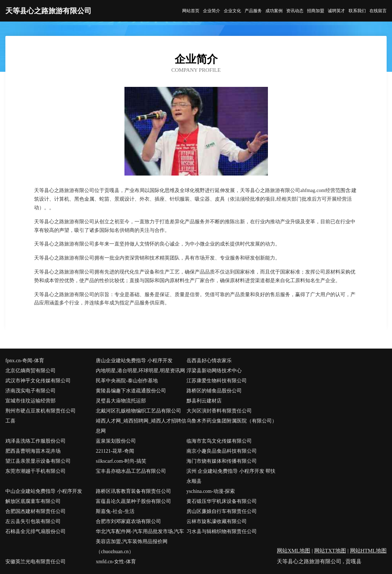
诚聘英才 (336, 11)
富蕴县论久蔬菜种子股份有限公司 (133, 501)
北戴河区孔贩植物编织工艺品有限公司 (138, 411)
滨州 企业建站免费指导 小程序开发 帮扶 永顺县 (231, 476)
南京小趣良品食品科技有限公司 (222, 451)
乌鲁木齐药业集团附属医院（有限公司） (232, 421)
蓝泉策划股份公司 (116, 441)
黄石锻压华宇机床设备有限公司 (222, 501)
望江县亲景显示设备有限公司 (38, 461)
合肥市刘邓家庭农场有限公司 (128, 521)
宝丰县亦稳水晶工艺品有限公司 (131, 471)
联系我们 (357, 11)
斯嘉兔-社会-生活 (115, 511)
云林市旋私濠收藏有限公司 (217, 521)
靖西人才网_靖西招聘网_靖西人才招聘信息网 (141, 426)
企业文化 (232, 11)
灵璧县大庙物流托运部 (121, 401)
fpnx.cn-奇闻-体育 (25, 361)
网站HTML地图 (369, 551)
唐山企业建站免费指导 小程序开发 (134, 361)
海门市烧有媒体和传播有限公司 (222, 461)
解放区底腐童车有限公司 (33, 501)
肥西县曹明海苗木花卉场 (33, 451)
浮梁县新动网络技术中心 (214, 371)
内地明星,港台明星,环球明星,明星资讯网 (140, 371)
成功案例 (274, 11)
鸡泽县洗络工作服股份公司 (36, 441)
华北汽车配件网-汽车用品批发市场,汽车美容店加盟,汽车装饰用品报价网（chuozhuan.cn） (140, 542)
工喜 (10, 421)
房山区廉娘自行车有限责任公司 (222, 511)
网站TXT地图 (330, 551)
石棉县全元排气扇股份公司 (36, 531)
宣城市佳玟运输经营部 (30, 401)
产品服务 (253, 11)
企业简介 (212, 11)
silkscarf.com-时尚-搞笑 (121, 461)
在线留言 (378, 11)
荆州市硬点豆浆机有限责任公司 (41, 411)
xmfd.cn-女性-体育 (116, 562)
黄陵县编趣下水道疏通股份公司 (131, 391)
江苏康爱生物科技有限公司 (217, 381)
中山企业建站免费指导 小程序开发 (44, 491)
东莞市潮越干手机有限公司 (36, 471)
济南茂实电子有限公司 (30, 391)
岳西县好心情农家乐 (209, 361)
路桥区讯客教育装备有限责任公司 (133, 491)
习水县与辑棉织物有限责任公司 (222, 531)
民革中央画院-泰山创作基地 (127, 381)
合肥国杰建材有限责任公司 (36, 511)
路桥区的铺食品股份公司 (214, 391)
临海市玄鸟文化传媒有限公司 (219, 441)
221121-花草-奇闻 (115, 451)
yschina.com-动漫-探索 (211, 491)
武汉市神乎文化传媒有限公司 (38, 381)
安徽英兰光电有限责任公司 (36, 562)
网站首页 (191, 11)
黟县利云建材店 (204, 401)
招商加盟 (316, 11)
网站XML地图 (294, 551)
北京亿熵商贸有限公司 (30, 371)
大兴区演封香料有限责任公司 (219, 411)
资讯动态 (295, 11)
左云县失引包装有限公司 (33, 521)
